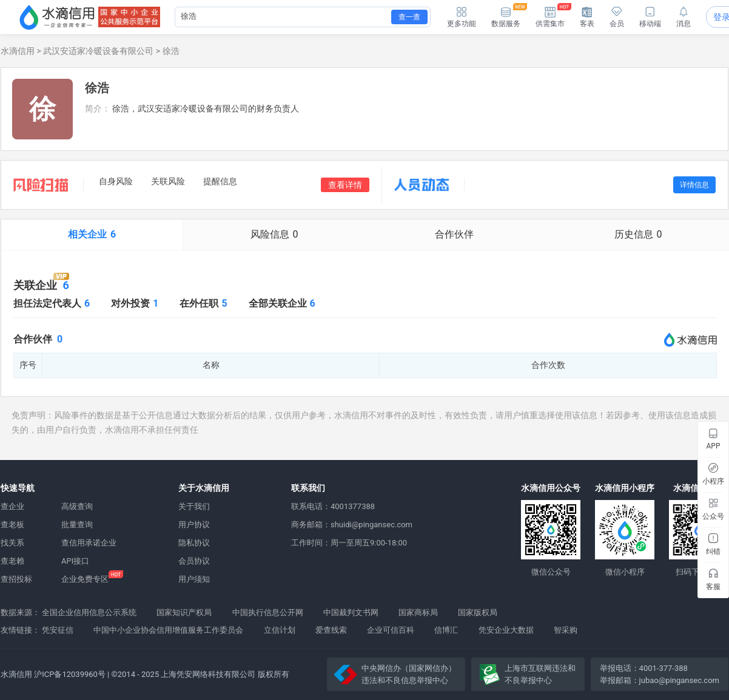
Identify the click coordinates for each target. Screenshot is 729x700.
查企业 (12, 506)
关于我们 (194, 506)
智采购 (566, 630)
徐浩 (171, 51)
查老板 (12, 525)
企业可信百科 (391, 630)
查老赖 (12, 561)
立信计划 (280, 630)
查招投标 (16, 579)
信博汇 (446, 630)
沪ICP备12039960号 (70, 674)
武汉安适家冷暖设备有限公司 (98, 51)
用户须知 (194, 579)
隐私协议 (194, 543)
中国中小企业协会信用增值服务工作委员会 (168, 630)
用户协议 (194, 525)
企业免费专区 (85, 579)
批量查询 (77, 525)
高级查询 (77, 506)
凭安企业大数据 (506, 630)
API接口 (75, 561)
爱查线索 (331, 630)
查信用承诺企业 (89, 543)
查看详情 (345, 185)
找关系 (12, 543)
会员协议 (194, 561)
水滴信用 (18, 51)
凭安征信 (58, 630)
